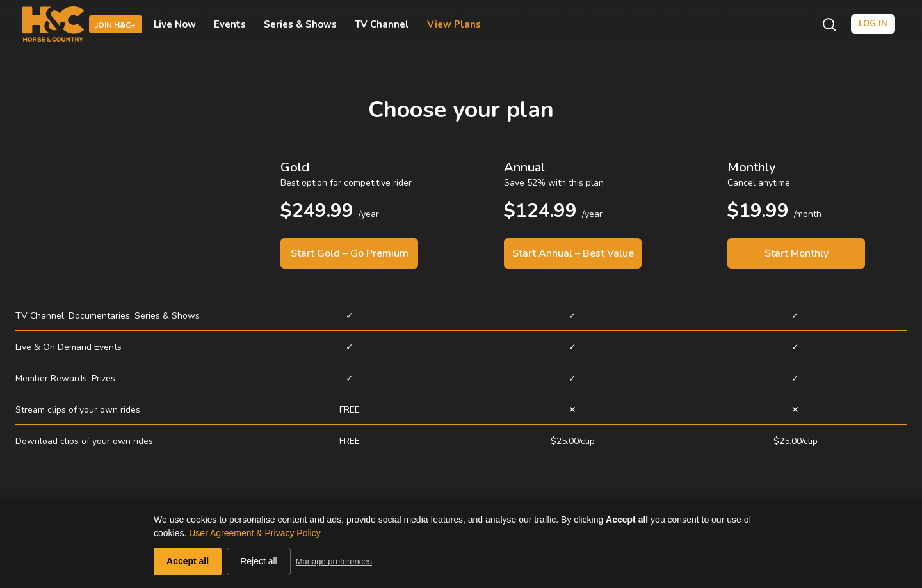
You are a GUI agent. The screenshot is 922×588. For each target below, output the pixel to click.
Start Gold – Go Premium (350, 253)
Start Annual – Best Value (573, 253)
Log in (873, 24)
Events (230, 24)
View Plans (454, 24)
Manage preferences (334, 561)
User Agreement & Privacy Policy (255, 533)
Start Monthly (797, 253)
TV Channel (382, 24)
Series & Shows (300, 24)
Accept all (188, 561)
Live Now (175, 24)
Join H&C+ (116, 25)
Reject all (259, 561)
